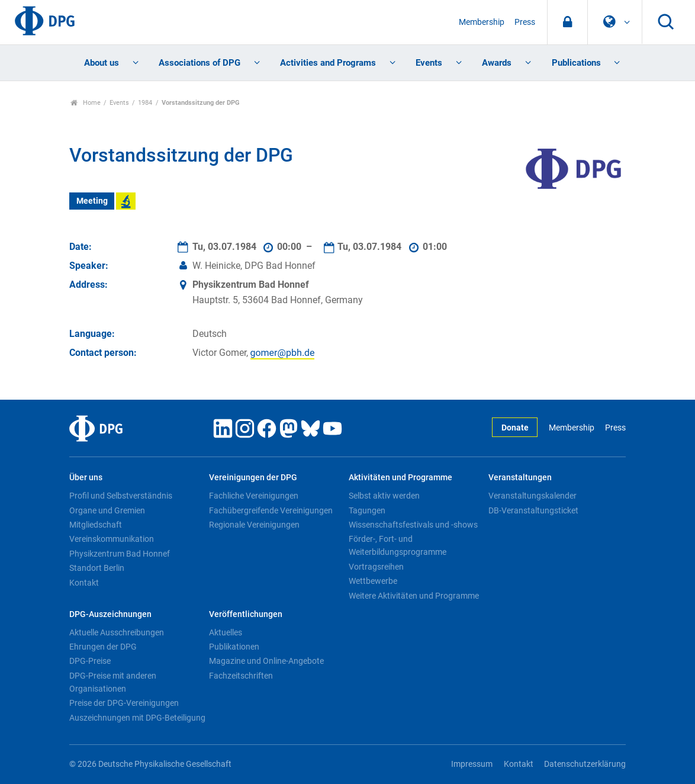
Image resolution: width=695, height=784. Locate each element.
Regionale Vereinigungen (254, 525)
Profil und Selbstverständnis (121, 496)
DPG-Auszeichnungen (110, 614)
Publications (576, 63)
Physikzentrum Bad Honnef (120, 554)
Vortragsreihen (376, 567)
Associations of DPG (200, 63)
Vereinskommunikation (112, 539)
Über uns (86, 478)
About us (102, 63)
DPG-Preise (90, 661)
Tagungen (367, 510)
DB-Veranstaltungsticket (533, 510)
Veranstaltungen (520, 478)
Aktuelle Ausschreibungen (117, 632)
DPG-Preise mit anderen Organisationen (113, 682)
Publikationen (234, 647)
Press (525, 22)
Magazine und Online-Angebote (266, 661)
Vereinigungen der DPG (253, 478)
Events (429, 63)
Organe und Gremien (107, 510)
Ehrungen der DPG (103, 647)
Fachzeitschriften (241, 676)
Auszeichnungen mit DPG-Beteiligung (137, 718)
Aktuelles (226, 632)
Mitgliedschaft (96, 525)
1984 (145, 103)
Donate (515, 428)
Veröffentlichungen (246, 614)
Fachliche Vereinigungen (254, 496)
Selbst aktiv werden (384, 496)
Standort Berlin (97, 568)
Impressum (472, 764)
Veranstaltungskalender (532, 496)
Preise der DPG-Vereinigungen (124, 703)
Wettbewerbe (373, 581)
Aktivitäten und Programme (400, 478)
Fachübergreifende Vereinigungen (271, 510)
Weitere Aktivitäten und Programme (414, 596)
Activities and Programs (328, 63)
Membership (482, 22)
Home (86, 103)
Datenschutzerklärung (585, 764)
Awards (497, 63)
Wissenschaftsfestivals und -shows (413, 525)
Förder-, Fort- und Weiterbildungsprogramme (398, 545)
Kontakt (84, 583)
